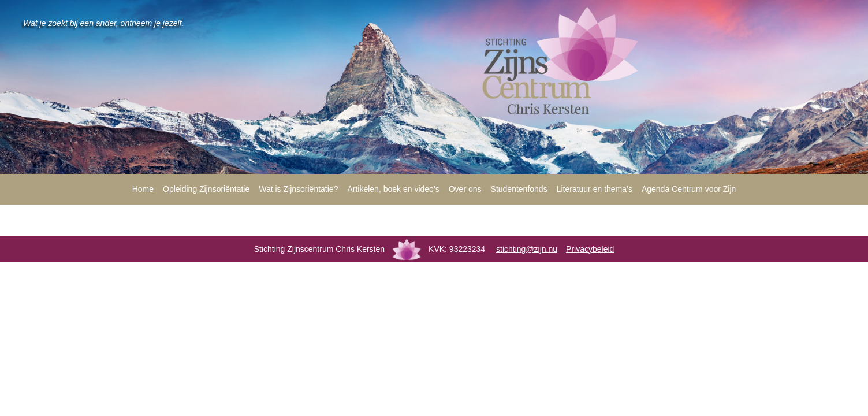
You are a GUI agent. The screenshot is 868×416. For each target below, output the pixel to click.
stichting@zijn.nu (527, 249)
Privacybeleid (590, 249)
